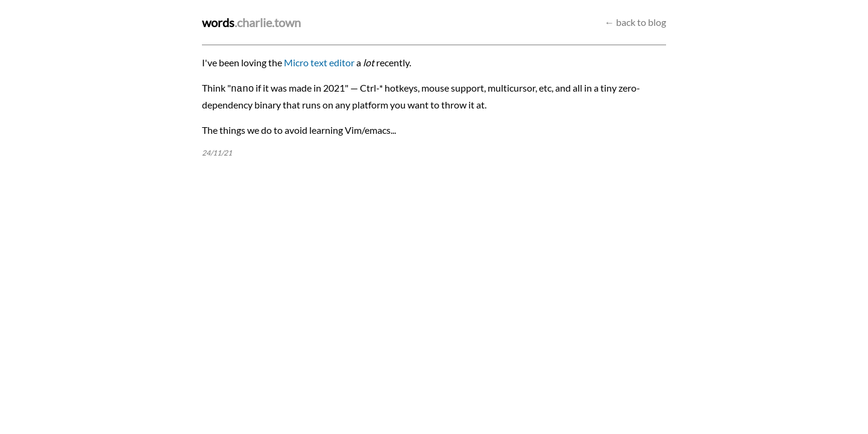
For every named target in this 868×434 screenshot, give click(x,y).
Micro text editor (319, 62)
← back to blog (635, 22)
